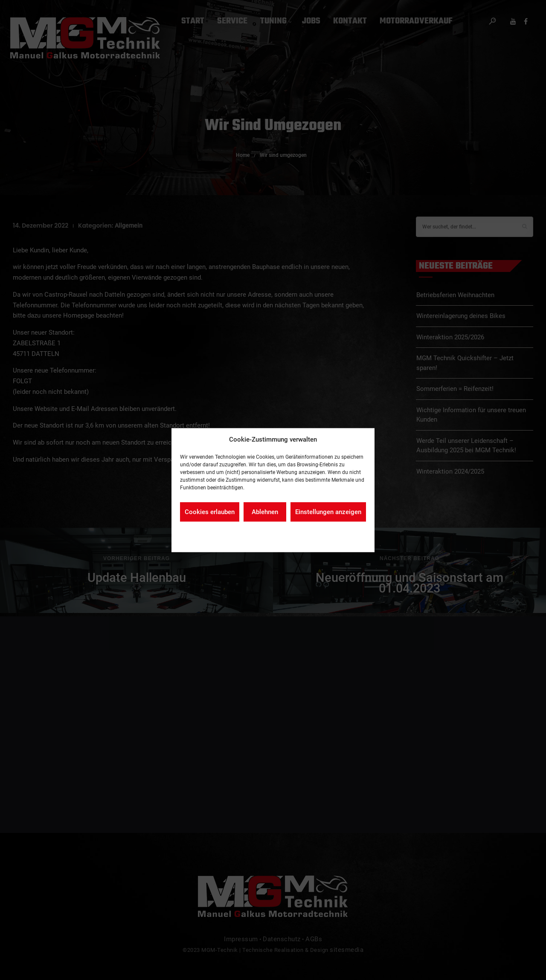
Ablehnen (265, 512)
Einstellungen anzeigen (328, 512)
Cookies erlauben (210, 512)
